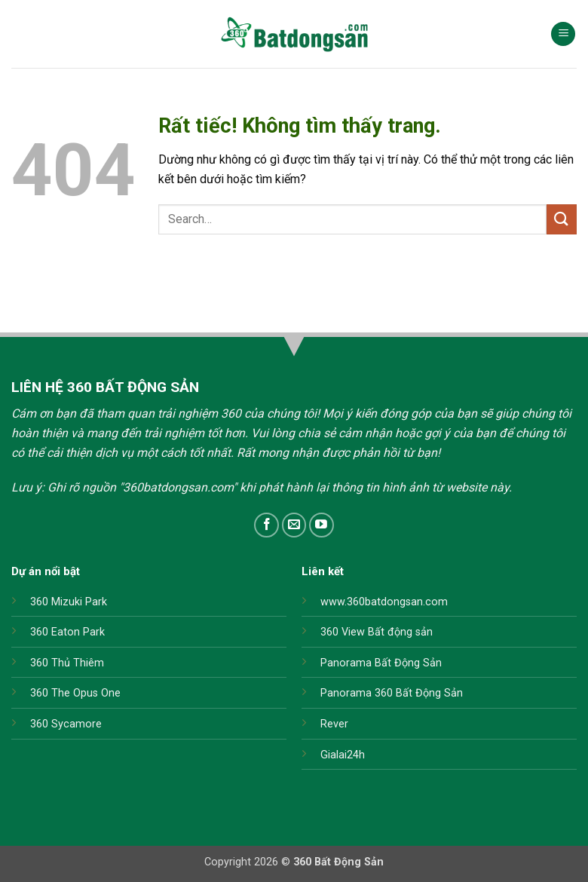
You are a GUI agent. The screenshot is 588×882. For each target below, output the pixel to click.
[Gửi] (562, 219)
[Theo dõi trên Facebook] (266, 525)
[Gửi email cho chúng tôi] (294, 525)
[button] (563, 34)
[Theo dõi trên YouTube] (322, 525)
